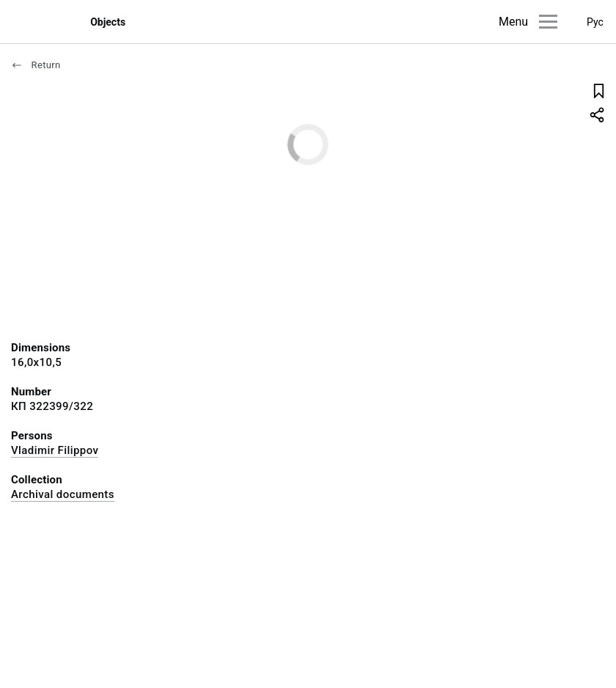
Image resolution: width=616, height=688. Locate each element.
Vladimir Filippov (55, 450)
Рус (595, 22)
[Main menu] (548, 22)
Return (36, 65)
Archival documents (63, 494)
